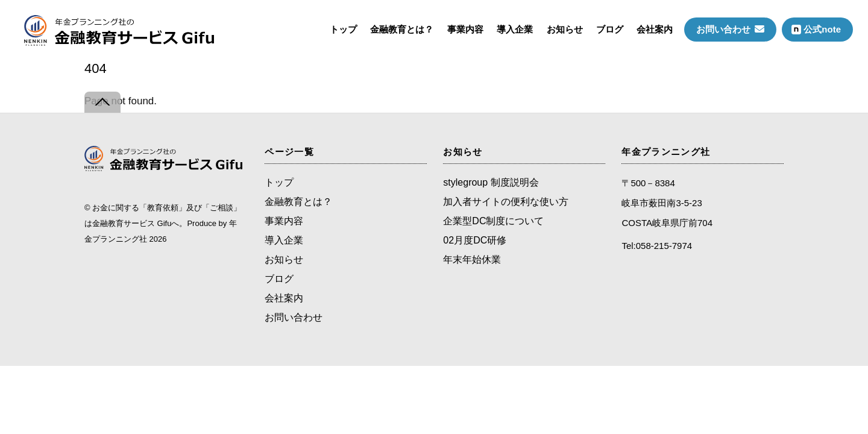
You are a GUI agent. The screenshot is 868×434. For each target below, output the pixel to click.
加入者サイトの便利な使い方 (506, 202)
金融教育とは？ (402, 29)
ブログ (610, 29)
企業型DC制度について (493, 221)
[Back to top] (102, 102)
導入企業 (515, 29)
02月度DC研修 (475, 240)
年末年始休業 (472, 259)
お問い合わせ (730, 29)
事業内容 (465, 29)
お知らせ (565, 29)
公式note (816, 29)
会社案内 (655, 29)
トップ (343, 29)
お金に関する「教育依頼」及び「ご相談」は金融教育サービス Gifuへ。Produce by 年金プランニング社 (163, 223)
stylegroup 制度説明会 (491, 182)
